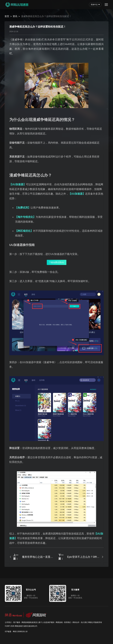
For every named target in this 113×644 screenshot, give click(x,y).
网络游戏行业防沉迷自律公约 (26, 626)
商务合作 (76, 622)
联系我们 (68, 622)
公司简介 (8, 622)
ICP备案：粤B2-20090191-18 (16, 632)
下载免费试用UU (57, 262)
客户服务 (17, 622)
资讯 (15, 16)
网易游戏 (59, 622)
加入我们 (84, 622)
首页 (7, 16)
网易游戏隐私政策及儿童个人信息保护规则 (38, 622)
